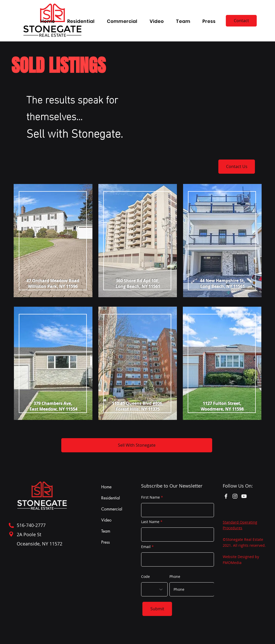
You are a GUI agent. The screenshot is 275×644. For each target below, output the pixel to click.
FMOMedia (232, 563)
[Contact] (241, 21)
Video (106, 520)
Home (106, 487)
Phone (175, 577)
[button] (81, 19)
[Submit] (157, 609)
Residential (111, 498)
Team (106, 531)
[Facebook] (226, 496)
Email (146, 547)
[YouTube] (244, 496)
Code (145, 577)
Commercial (112, 509)
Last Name (150, 522)
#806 (157, 403)
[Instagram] (235, 496)
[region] (53, 244)
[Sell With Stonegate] (137, 445)
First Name (151, 497)
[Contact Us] (237, 167)
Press (105, 542)
